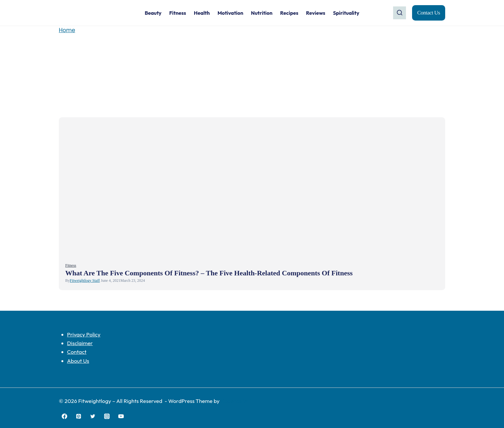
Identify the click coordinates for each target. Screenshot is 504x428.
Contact (77, 352)
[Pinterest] (78, 416)
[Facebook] (64, 416)
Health (202, 13)
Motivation (230, 13)
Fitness (178, 13)
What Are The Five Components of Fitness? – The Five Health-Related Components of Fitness (209, 273)
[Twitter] (93, 416)
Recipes (289, 13)
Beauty (153, 13)
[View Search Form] (400, 13)
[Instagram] (107, 416)
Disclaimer (80, 343)
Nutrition (262, 13)
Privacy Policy (84, 334)
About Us (78, 361)
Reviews (316, 13)
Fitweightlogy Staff (85, 281)
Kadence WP (236, 401)
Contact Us (429, 13)
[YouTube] (121, 416)
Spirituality (346, 13)
